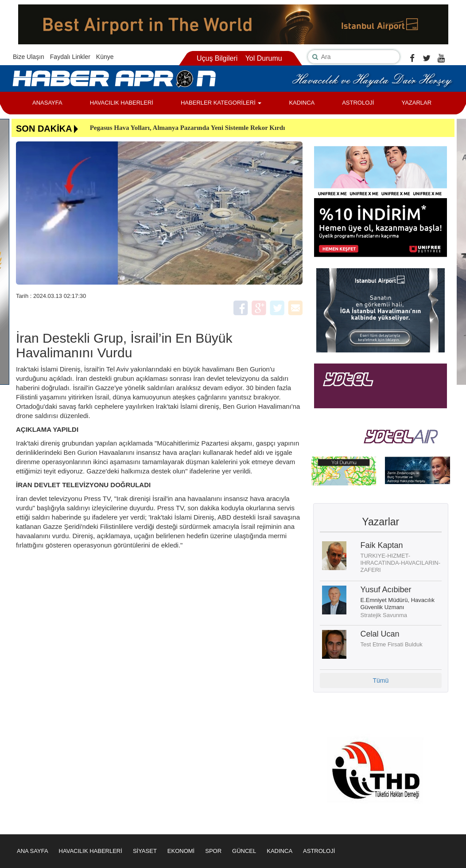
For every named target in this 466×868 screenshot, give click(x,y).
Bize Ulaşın (29, 57)
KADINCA (302, 103)
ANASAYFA (47, 103)
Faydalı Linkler (70, 57)
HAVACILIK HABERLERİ (122, 103)
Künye (105, 57)
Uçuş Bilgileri (217, 58)
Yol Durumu (264, 58)
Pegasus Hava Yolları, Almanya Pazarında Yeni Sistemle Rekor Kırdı (188, 128)
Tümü (381, 680)
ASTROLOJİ (358, 103)
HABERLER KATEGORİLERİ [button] (221, 103)
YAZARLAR (416, 103)
